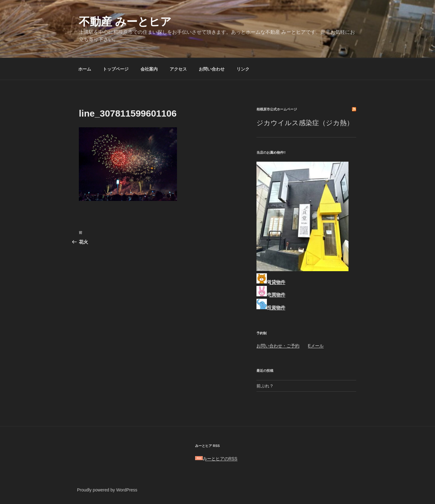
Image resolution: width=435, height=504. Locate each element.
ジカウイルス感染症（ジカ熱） (305, 123)
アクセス (178, 69)
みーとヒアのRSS (216, 459)
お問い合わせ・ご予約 (278, 346)
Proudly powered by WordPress (107, 490)
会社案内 (149, 69)
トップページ (116, 69)
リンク (243, 69)
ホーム (85, 69)
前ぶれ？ (265, 386)
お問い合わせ (212, 69)
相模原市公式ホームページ (277, 109)
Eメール (316, 346)
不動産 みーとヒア (125, 22)
